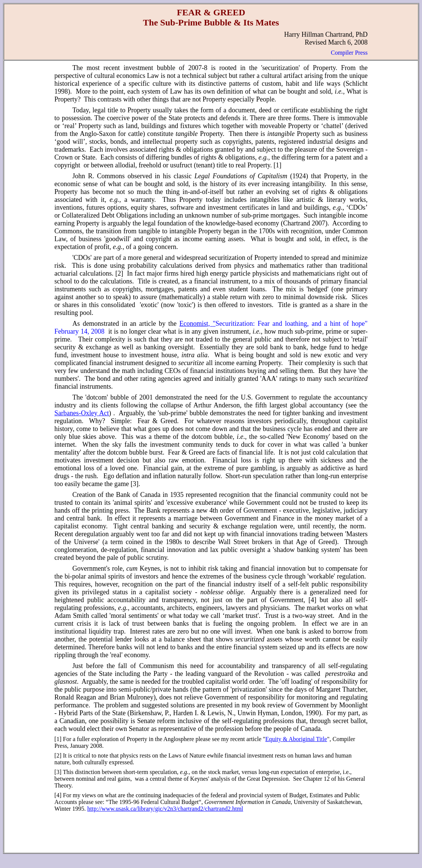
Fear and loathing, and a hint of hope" (313, 324)
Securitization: (237, 324)
